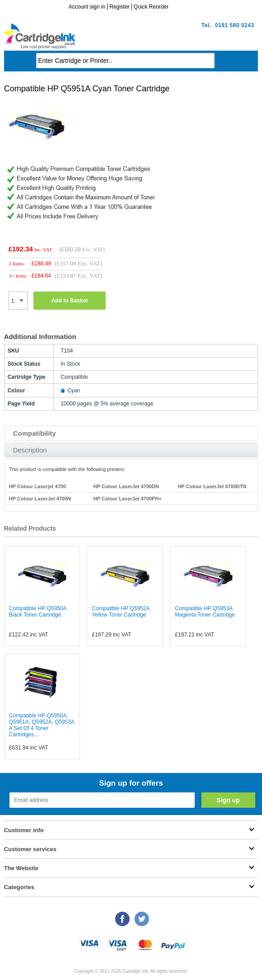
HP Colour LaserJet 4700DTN (212, 486)
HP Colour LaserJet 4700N (40, 499)
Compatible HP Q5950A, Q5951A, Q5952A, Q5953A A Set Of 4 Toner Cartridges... (42, 725)
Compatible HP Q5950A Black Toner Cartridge (38, 612)
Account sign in (87, 7)
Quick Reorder (151, 7)
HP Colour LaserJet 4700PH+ (128, 499)
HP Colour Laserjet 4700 (37, 486)
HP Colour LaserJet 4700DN (126, 486)
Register (119, 7)
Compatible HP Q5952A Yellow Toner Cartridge (120, 612)
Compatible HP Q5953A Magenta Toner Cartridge (205, 612)
